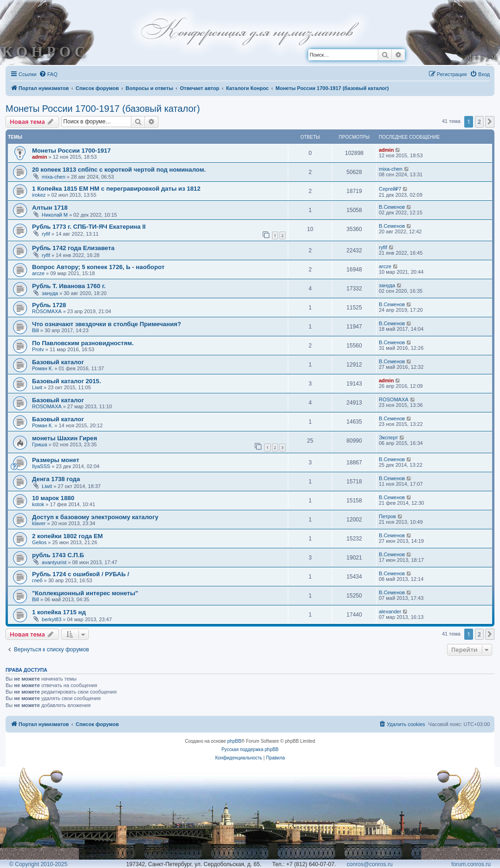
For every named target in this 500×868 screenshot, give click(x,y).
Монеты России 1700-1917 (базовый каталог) (103, 109)
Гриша (40, 444)
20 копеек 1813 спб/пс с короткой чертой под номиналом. (119, 170)
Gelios (39, 542)
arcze (38, 273)
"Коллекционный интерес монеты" (85, 593)
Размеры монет (56, 460)
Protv (38, 349)
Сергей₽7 (390, 189)
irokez (39, 195)
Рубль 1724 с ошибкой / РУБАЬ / (81, 574)
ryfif (46, 234)
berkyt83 (52, 619)
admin (39, 157)
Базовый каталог (58, 362)
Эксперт (388, 437)
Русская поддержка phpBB (250, 749)
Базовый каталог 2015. (67, 381)
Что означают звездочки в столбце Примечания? (107, 324)
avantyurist (54, 562)
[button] (490, 122)
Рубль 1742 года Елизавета (73, 248)
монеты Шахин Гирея (65, 438)
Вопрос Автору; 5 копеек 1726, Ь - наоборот (98, 267)
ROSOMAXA (47, 311)
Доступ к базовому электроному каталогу (95, 517)
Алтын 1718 (50, 208)
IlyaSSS (41, 466)
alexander (390, 611)
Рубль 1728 (49, 305)
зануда (50, 293)
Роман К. (42, 368)
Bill (36, 330)
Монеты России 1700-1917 (71, 151)
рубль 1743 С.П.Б (58, 555)
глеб (37, 580)
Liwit (37, 387)
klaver (39, 523)
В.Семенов (392, 207)
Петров (387, 516)
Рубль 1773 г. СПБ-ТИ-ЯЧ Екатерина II (89, 227)
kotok (38, 504)
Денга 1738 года (56, 479)
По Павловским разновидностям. (83, 343)
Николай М (55, 215)
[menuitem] (48, 74)
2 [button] (479, 122)
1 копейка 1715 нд (59, 612)
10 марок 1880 (53, 498)
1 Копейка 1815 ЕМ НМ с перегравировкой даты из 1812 (116, 189)
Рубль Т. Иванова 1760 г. (69, 286)
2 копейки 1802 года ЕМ (68, 536)
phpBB (234, 741)
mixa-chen (54, 177)
